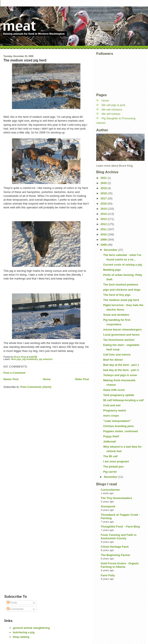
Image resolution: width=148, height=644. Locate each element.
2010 (104, 234)
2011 (104, 229)
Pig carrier (110, 472)
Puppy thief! (111, 436)
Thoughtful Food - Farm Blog (120, 527)
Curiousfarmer (110, 490)
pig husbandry (30, 359)
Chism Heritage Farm (115, 547)
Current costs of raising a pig (122, 265)
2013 (104, 219)
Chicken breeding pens (118, 426)
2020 (104, 183)
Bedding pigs (112, 270)
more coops (111, 416)
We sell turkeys (111, 114)
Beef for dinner (113, 360)
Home (47, 379)
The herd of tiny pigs (117, 295)
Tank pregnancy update (119, 395)
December (111, 250)
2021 (104, 178)
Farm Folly (108, 575)
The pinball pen (113, 467)
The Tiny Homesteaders (116, 498)
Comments (15, 609)
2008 (104, 245)
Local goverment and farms (121, 335)
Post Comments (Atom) (36, 387)
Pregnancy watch (115, 410)
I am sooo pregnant (116, 461)
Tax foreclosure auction (119, 340)
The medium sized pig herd (121, 300)
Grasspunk (108, 506)
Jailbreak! (110, 442)
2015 (104, 209)
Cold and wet (112, 405)
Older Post (82, 379)
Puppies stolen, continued (120, 431)
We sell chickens (112, 110)
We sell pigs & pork (113, 105)
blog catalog (21, 637)
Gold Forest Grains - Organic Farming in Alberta (120, 565)
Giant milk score (114, 390)
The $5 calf (110, 456)
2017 (104, 198)
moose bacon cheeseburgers (122, 329)
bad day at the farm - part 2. (121, 370)
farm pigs (16, 359)
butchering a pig (24, 632)
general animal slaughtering (31, 628)
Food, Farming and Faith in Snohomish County (119, 537)
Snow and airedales (116, 315)
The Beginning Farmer (115, 555)
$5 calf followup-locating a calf (123, 400)
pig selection (46, 359)
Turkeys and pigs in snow (120, 375)
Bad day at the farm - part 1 (121, 365)
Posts (12, 603)
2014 (104, 214)
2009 (104, 240)
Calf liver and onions (117, 355)
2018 (104, 193)
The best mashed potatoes (121, 285)
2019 (104, 188)
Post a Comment (14, 373)
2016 (104, 204)
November (111, 477)
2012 (104, 224)
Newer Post (11, 379)
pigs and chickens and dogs (122, 290)
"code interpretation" (117, 421)
